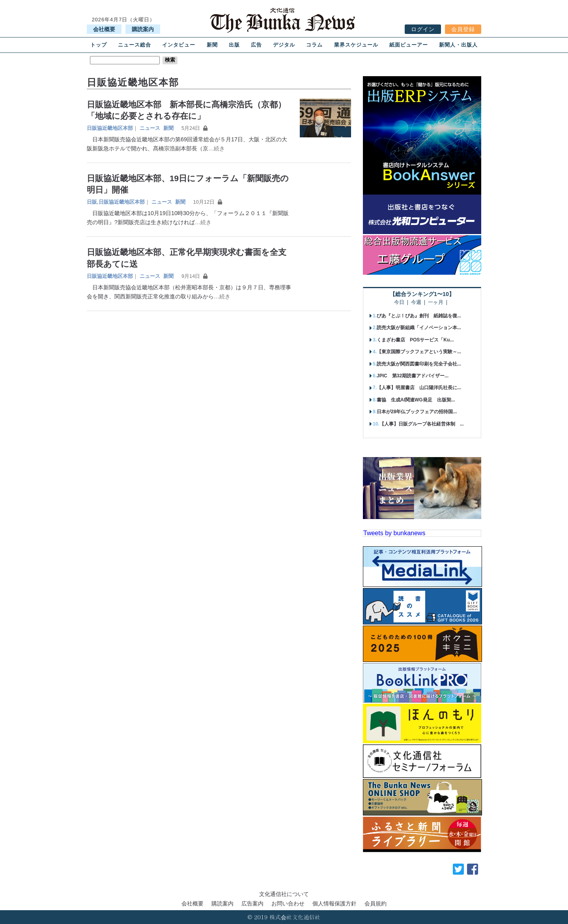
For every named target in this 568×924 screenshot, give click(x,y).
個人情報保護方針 (334, 903)
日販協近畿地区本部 (110, 128)
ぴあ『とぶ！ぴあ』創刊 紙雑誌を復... (419, 316)
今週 (416, 303)
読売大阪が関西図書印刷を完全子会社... (419, 364)
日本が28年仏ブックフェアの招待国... (417, 412)
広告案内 (252, 903)
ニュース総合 (135, 45)
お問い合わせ (288, 903)
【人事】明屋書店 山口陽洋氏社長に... (419, 388)
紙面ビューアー (409, 45)
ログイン (423, 29)
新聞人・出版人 (458, 45)
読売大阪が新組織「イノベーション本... (419, 328)
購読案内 (143, 29)
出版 (234, 45)
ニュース (150, 128)
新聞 (212, 45)
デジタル (284, 45)
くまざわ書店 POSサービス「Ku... (415, 340)
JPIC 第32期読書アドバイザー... (413, 376)
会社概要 (104, 29)
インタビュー (179, 45)
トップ (99, 45)
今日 (399, 303)
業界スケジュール (356, 45)
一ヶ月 (436, 303)
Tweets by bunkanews (394, 533)
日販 (92, 202)
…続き (217, 148)
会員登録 (463, 29)
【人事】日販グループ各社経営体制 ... (422, 424)
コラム (314, 45)
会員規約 (376, 903)
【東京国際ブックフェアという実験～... (419, 352)
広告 (256, 45)
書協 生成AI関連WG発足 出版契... (416, 400)
